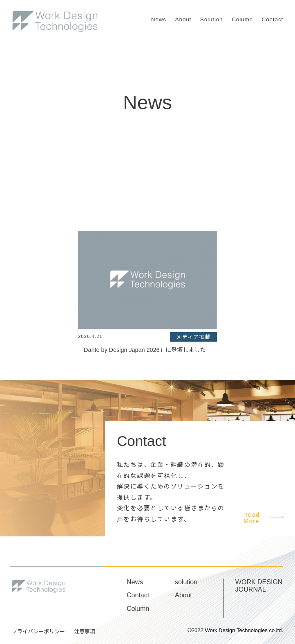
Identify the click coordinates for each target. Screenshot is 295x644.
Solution (212, 19)
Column (242, 19)
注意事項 (85, 632)
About (183, 19)
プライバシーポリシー (38, 632)
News (159, 19)
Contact (273, 19)
